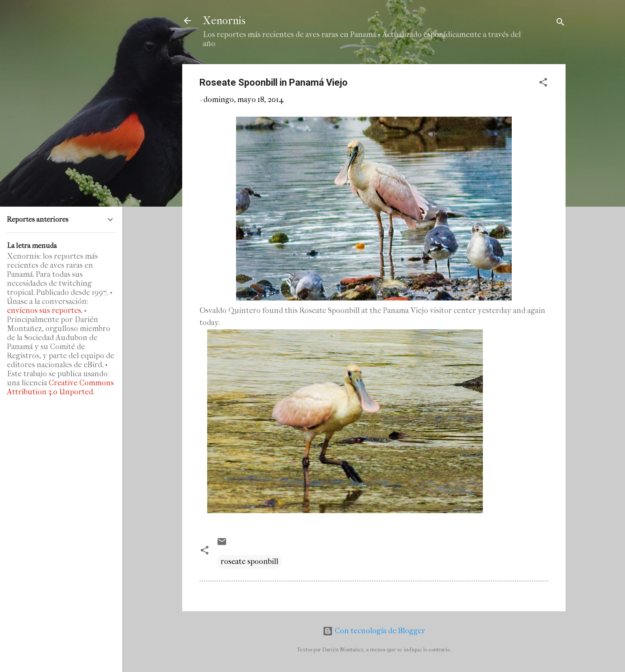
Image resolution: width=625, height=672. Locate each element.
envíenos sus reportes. (45, 311)
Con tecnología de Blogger (374, 631)
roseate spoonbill (249, 562)
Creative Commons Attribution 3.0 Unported (60, 387)
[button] (543, 84)
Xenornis (224, 21)
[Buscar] (560, 23)
